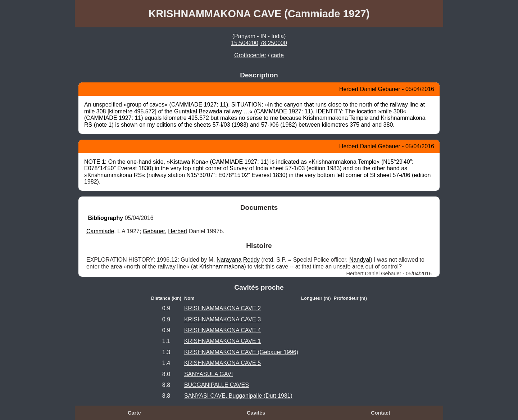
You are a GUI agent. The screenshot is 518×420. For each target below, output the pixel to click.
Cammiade (100, 231)
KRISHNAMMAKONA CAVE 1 (222, 341)
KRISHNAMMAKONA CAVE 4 (222, 330)
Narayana (229, 260)
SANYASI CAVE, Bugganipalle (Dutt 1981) (238, 396)
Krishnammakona (222, 267)
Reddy (251, 260)
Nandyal (360, 260)
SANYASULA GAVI (208, 374)
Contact (381, 413)
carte (277, 55)
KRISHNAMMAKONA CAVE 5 (222, 363)
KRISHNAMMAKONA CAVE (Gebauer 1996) (241, 352)
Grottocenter (250, 55)
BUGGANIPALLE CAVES (217, 385)
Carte (134, 413)
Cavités (256, 413)
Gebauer (154, 231)
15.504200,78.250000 (259, 43)
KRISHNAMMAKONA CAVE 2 (222, 308)
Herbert (178, 231)
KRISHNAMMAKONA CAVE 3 (222, 319)
